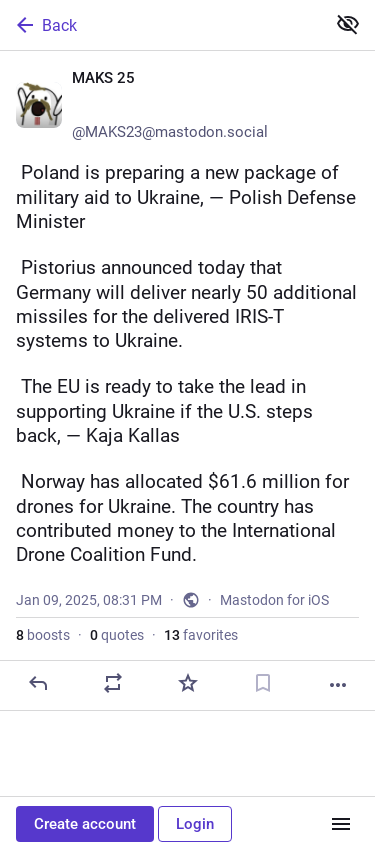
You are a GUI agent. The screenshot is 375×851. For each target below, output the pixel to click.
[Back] (160, 25)
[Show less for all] (348, 24)
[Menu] (341, 824)
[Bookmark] (263, 683)
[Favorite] (188, 683)
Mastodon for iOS (274, 600)
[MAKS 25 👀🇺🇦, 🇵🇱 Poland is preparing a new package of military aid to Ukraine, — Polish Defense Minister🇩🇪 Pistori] (187, 381)
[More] (338, 685)
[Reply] (38, 683)
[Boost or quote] (113, 683)
